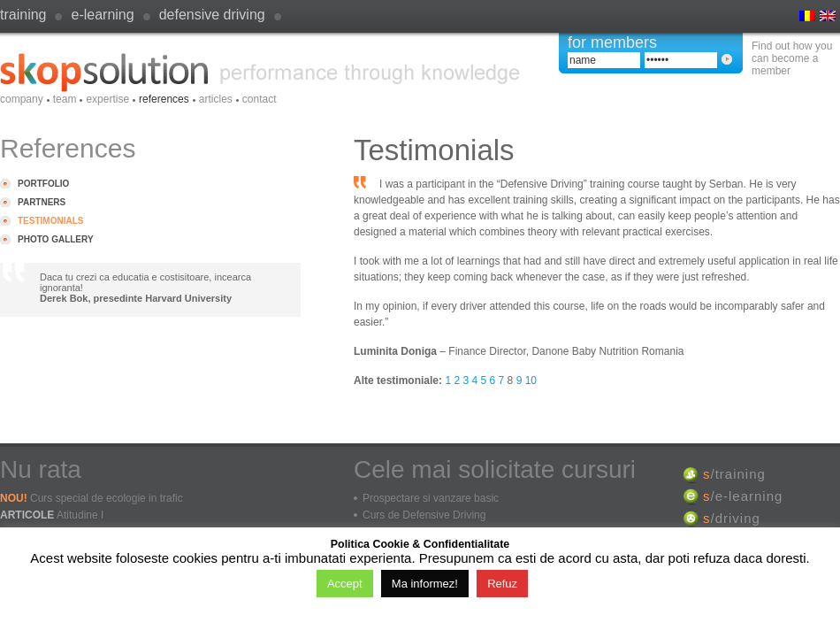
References (164, 99)
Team (65, 99)
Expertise (107, 99)
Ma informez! (425, 584)
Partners (42, 202)
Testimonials (50, 221)
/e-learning (743, 496)
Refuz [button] (502, 584)
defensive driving (212, 15)
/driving (732, 518)
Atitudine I (80, 515)
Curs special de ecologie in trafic (107, 498)
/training (734, 474)
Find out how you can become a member (792, 58)
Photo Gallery (56, 239)
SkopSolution (260, 73)
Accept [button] (345, 584)
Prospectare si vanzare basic (431, 498)
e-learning (102, 15)
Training (23, 15)
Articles (216, 99)
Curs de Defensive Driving (424, 515)
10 (531, 380)
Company (22, 99)
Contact (260, 99)
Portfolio (43, 184)
